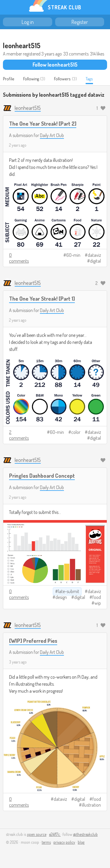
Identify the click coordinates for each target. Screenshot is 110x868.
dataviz (94, 255)
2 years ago (18, 145)
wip (98, 603)
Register (80, 22)
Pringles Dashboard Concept (42, 475)
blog (81, 842)
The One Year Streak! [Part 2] (43, 123)
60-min (73, 255)
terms (46, 842)
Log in (28, 22)
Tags (89, 79)
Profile (9, 79)
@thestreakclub (85, 834)
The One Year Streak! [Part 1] (42, 298)
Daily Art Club (52, 135)
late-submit (69, 591)
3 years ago (18, 662)
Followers (62, 79)
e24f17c (55, 834)
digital (95, 261)
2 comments (19, 435)
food (97, 597)
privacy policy (64, 842)
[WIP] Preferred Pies (33, 641)
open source (37, 834)
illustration (91, 805)
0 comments (19, 258)
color (76, 432)
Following (31, 79)
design (61, 597)
